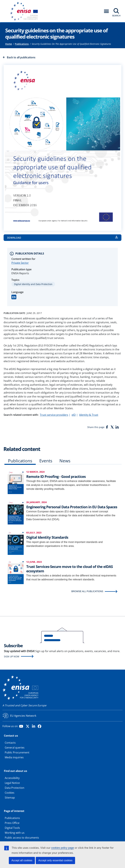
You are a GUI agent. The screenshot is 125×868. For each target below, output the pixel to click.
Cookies (10, 793)
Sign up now (12, 656)
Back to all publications (21, 57)
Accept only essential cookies (55, 860)
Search (116, 16)
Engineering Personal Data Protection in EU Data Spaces (72, 507)
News (65, 461)
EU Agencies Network (23, 716)
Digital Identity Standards (47, 537)
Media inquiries (14, 757)
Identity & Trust (89, 415)
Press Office (12, 823)
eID (74, 415)
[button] (106, 11)
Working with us (15, 833)
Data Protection (15, 788)
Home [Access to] (9, 44)
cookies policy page (63, 848)
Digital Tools (12, 828)
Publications (20, 461)
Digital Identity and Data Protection (33, 284)
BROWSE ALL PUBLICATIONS (87, 591)
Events (46, 461)
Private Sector (20, 263)
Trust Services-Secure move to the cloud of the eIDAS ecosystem (70, 569)
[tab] (20, 461)
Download (14, 238)
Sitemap (10, 798)
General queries (15, 748)
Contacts (10, 743)
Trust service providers (54, 415)
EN (14, 297)
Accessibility (12, 778)
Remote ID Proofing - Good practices (56, 476)
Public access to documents (22, 838)
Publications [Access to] (22, 44)
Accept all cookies (22, 860)
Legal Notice (12, 783)
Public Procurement (17, 752)
